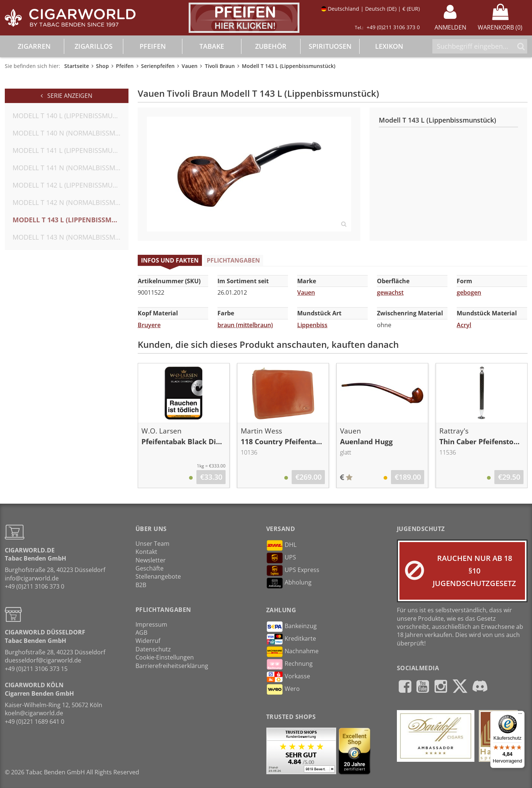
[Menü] (520, 715)
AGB (141, 633)
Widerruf (148, 641)
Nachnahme (292, 652)
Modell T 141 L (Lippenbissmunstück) (71, 150)
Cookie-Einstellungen (165, 657)
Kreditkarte (291, 639)
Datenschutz (153, 649)
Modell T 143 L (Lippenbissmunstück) (71, 220)
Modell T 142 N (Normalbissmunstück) (71, 202)
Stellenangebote (158, 576)
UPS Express (293, 571)
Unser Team (152, 544)
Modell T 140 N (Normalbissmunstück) (71, 133)
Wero (283, 689)
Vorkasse (288, 677)
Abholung (289, 583)
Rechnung (289, 664)
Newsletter (151, 560)
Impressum (151, 624)
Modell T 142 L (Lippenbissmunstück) (71, 185)
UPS (281, 558)
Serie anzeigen (66, 96)
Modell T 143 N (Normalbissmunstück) (71, 237)
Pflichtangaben (233, 260)
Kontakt (146, 552)
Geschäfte (150, 568)
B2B (141, 585)
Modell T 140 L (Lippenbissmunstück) (71, 116)
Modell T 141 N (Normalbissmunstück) (71, 168)
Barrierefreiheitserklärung (172, 666)
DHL (281, 545)
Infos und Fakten (170, 260)
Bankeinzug (291, 627)
